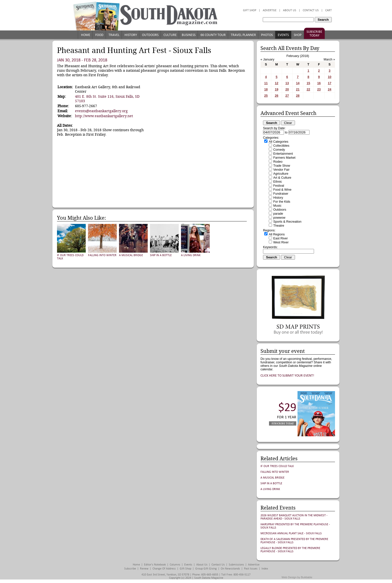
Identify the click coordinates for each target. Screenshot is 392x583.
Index (265, 569)
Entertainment (283, 154)
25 (266, 96)
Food (99, 35)
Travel (114, 35)
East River (280, 238)
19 (276, 89)
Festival (279, 186)
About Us (290, 10)
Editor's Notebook (155, 565)
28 (298, 96)
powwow (279, 218)
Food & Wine (282, 190)
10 (329, 77)
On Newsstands (230, 569)
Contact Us (311, 10)
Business (189, 35)
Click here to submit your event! (287, 375)
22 (308, 89)
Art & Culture (282, 178)
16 (319, 83)
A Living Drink (191, 255)
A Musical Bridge (131, 255)
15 (308, 83)
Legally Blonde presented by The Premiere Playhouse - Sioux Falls (290, 550)
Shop (298, 35)
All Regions (277, 234)
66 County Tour (213, 35)
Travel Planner (243, 35)
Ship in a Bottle (161, 255)
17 (329, 83)
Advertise (270, 10)
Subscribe (130, 569)
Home (86, 35)
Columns (175, 565)
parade (278, 214)
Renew (144, 569)
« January (267, 59)
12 (276, 83)
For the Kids (282, 202)
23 (319, 89)
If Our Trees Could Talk (277, 466)
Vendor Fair (281, 170)
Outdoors (150, 35)
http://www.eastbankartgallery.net (104, 116)
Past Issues (251, 569)
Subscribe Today (314, 33)
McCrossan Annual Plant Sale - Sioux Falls (291, 533)
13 (287, 83)
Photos (267, 35)
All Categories (278, 142)
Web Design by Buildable (297, 577)
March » (329, 59)
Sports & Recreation (287, 222)
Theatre (279, 226)
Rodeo (278, 162)
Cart (328, 10)
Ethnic (278, 182)
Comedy (279, 150)
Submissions (236, 565)
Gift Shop (250, 10)
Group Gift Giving (206, 569)
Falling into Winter (102, 255)
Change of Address (164, 569)
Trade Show (282, 166)
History (131, 35)
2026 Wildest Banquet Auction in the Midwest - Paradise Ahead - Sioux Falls (294, 517)
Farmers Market (284, 158)
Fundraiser (281, 194)
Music (277, 206)
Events (283, 35)
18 (266, 89)
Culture (170, 35)
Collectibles (281, 146)
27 (287, 96)
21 (298, 89)
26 (276, 96)
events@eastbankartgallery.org (101, 111)
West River (281, 242)
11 (266, 83)
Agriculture (281, 174)
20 (287, 89)
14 (298, 83)
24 (329, 89)
